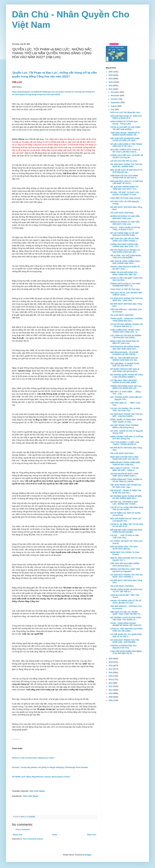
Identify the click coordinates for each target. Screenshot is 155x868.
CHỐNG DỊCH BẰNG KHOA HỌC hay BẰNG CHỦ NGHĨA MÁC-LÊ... (126, 387)
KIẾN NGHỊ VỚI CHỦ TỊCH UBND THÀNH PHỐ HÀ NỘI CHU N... (124, 177)
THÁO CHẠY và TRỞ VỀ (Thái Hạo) (125, 289)
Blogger (88, 855)
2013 (111, 683)
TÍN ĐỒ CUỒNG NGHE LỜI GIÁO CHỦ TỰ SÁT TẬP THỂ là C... (126, 591)
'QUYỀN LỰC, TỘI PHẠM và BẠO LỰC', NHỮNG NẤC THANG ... (124, 503)
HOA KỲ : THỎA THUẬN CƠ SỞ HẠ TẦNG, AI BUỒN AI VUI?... (125, 229)
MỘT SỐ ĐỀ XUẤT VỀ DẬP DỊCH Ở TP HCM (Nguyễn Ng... (126, 171)
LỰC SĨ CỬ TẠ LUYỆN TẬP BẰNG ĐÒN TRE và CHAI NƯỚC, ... (127, 509)
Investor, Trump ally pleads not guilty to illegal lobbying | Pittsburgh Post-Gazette (50, 767)
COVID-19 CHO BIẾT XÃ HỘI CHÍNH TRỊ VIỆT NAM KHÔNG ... (125, 128)
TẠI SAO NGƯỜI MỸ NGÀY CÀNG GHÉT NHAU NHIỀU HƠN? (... (124, 475)
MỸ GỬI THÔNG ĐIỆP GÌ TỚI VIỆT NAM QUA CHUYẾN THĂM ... (124, 234)
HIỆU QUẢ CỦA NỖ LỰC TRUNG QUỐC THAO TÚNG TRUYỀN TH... (126, 613)
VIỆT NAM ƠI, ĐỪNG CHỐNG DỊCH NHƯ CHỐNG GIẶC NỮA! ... (125, 262)
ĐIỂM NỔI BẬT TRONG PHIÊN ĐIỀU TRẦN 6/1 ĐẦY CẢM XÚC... (125, 463)
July (113, 110)
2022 (111, 86)
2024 (111, 79)
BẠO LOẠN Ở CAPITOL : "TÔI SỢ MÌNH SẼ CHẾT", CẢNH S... (124, 469)
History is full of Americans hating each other (33, 758)
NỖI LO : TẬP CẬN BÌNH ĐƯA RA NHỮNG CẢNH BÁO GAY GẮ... (124, 359)
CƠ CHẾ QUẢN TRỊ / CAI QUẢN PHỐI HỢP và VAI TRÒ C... (126, 635)
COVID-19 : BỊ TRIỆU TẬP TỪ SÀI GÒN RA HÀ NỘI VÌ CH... (127, 525)
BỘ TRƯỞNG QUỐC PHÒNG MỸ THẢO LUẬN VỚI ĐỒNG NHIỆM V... (127, 376)
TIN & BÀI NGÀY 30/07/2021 (122, 213)
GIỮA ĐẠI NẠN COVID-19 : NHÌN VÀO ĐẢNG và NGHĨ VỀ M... (126, 117)
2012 (111, 686)
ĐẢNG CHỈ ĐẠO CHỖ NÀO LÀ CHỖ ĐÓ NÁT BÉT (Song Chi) (127, 438)
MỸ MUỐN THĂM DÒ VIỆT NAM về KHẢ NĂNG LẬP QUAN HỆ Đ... (125, 370)
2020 (111, 659)
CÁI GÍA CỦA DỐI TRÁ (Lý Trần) (124, 161)
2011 (111, 690)
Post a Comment (23, 830)
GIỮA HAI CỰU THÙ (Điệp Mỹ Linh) (125, 112)
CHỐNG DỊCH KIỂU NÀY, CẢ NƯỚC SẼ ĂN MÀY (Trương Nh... (127, 156)
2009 (111, 697)
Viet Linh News (37, 791)
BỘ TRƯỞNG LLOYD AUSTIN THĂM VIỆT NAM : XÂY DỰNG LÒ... (125, 619)
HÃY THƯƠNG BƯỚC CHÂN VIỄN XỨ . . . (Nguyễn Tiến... (126, 398)
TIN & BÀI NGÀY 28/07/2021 (122, 453)
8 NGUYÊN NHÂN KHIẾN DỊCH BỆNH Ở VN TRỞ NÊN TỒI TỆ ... (126, 652)
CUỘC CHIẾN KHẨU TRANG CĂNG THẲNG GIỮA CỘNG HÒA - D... (125, 331)
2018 (111, 666)
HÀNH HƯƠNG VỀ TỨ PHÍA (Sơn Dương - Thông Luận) (124, 123)
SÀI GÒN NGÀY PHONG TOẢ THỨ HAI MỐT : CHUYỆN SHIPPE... (126, 415)
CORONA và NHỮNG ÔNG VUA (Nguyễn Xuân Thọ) (123, 647)
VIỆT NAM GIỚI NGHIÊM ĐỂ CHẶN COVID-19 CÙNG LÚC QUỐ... (125, 140)
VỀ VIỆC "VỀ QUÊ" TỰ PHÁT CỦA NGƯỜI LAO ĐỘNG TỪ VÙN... (125, 193)
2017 (111, 669)
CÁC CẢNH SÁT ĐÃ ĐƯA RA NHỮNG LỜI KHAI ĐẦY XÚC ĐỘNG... (126, 337)
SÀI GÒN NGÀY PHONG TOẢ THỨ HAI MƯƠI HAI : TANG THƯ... (126, 299)
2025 (111, 75)
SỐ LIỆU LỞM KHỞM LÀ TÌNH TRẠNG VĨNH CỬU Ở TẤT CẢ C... (126, 145)
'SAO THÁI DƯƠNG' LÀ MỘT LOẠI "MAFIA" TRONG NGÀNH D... (125, 443)
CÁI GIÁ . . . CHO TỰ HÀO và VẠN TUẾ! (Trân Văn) (124, 536)
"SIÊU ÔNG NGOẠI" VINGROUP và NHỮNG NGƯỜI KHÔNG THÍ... (125, 134)
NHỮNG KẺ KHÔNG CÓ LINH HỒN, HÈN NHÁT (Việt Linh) (125, 217)
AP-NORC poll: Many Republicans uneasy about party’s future (41, 777)
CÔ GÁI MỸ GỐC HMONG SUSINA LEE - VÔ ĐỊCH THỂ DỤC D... (127, 325)
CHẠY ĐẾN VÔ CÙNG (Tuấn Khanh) (125, 198)
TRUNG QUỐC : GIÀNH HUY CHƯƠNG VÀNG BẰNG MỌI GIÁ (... (126, 320)
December (115, 92)
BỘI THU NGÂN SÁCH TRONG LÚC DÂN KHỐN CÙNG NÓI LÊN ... (125, 251)
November (115, 96)
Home (55, 835)
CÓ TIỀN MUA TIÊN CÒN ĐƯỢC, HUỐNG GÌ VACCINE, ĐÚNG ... (124, 381)
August (114, 106)
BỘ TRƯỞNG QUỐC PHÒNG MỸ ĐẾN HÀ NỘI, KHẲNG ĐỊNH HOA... (126, 497)
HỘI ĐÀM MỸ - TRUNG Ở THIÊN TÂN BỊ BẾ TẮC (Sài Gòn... (126, 492)
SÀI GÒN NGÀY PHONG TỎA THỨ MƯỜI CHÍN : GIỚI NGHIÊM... (125, 641)
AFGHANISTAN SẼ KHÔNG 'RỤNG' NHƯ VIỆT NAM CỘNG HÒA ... (125, 348)
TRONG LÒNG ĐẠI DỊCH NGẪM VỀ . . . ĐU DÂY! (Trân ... (126, 268)
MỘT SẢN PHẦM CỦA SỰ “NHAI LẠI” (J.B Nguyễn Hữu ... (126, 520)
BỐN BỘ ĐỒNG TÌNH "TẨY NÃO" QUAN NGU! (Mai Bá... (124, 548)
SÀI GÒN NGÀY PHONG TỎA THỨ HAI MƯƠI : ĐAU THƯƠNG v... (126, 576)
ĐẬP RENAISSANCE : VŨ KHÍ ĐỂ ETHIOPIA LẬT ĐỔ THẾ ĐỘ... (124, 353)
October (114, 99)
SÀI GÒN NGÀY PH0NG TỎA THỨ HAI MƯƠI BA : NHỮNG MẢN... (126, 165)
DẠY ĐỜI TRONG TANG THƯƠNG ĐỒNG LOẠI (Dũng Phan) (124, 426)
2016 (111, 673)
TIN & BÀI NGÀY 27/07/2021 (122, 586)
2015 (111, 676)
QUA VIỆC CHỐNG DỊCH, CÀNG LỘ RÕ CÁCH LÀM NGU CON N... (125, 151)
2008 (111, 700)
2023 (111, 82)
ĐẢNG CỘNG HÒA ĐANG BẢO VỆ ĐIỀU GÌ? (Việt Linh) (125, 342)
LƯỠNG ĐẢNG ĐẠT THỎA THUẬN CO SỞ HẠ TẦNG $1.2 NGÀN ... (126, 480)
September (116, 103)
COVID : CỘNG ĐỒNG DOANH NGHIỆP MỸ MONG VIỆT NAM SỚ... (126, 624)
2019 (111, 662)
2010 (111, 693)
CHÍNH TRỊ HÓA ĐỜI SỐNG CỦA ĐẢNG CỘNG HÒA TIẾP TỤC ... (124, 273)
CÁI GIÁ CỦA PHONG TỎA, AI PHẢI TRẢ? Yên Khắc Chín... (125, 410)
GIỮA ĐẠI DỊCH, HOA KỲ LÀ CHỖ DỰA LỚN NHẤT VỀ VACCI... (127, 182)
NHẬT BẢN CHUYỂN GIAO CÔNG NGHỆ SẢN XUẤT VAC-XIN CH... (125, 458)
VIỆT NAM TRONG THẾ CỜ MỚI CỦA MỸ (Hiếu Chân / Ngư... (126, 486)
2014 (111, 680)
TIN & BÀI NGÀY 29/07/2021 (122, 315)
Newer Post (18, 835)
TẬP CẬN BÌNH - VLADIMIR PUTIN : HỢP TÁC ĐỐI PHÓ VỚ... (125, 365)
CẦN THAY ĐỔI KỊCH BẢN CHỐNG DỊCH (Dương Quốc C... (125, 565)
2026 (111, 72)
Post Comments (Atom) (33, 839)
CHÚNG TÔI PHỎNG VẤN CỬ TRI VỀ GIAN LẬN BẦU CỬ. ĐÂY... (126, 602)
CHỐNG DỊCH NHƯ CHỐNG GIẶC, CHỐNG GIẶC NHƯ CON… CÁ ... (125, 245)
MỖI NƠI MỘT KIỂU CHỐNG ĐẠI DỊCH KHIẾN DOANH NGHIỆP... (126, 531)
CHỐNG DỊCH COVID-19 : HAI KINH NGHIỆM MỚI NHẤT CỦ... (125, 285)
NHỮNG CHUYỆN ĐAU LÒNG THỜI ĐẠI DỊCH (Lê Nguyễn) (125, 570)
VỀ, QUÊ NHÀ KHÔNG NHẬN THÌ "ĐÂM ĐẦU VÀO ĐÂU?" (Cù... (124, 188)
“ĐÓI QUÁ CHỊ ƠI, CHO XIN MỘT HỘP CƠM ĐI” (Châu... (126, 294)
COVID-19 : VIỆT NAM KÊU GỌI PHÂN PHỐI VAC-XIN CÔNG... (126, 630)
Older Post (92, 835)
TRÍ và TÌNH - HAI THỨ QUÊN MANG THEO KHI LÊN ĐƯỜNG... (126, 257)
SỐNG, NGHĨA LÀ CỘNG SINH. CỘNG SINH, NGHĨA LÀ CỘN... (126, 421)
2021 (111, 89)
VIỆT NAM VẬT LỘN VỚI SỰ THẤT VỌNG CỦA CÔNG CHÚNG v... (125, 240)
